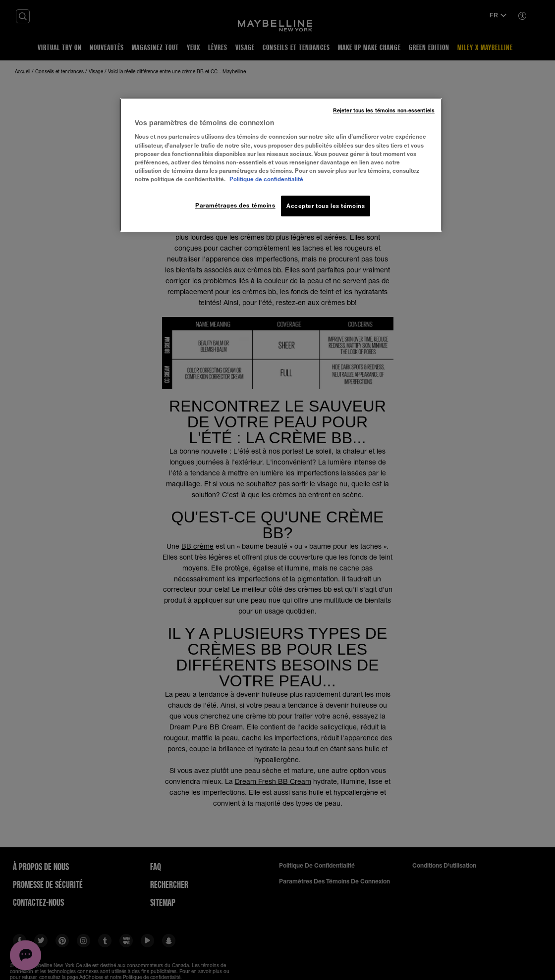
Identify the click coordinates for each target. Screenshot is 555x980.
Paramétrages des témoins (235, 205)
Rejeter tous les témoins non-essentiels (384, 110)
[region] (281, 165)
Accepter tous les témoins (326, 206)
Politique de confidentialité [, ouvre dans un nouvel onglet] (266, 179)
